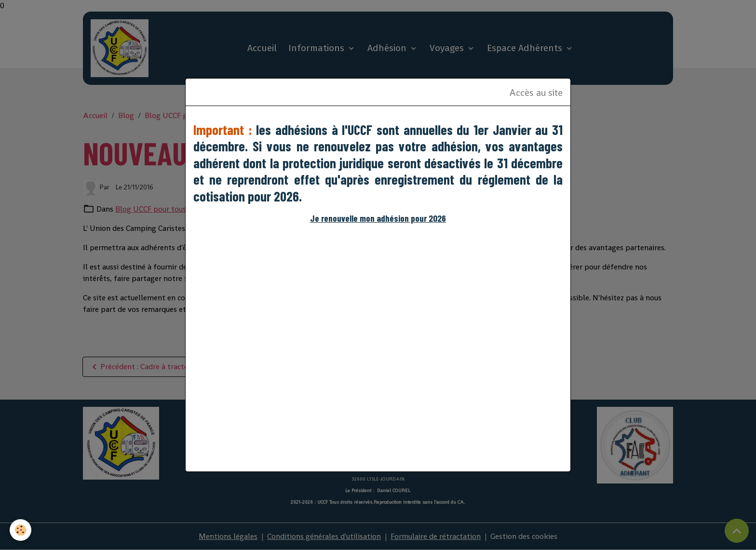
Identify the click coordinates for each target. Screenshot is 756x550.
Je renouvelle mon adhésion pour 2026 (378, 218)
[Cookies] (20, 530)
